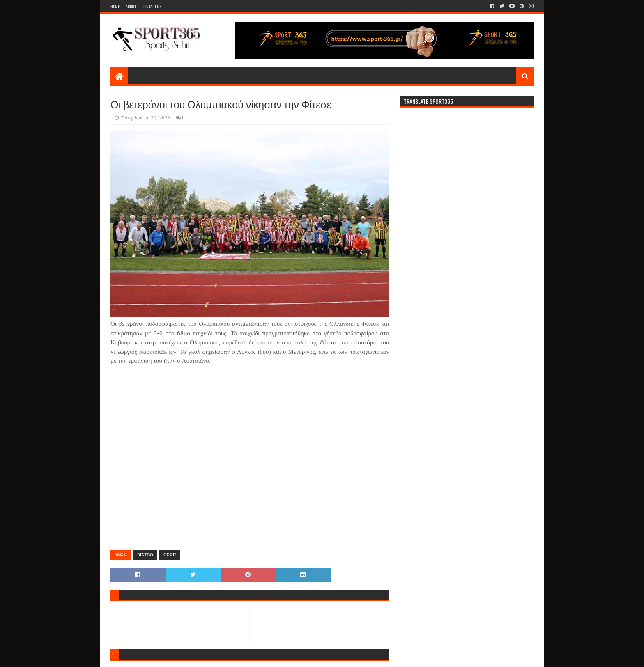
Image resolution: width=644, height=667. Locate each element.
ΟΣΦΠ (170, 555)
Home (115, 6)
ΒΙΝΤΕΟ (145, 555)
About (131, 6)
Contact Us (152, 6)
